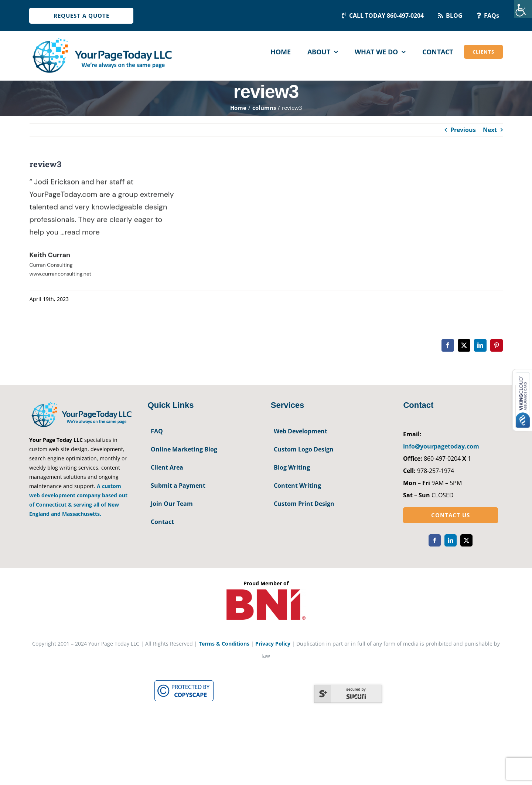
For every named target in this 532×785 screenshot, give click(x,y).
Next (490, 130)
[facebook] (435, 540)
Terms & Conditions (224, 644)
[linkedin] (451, 540)
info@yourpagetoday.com (441, 446)
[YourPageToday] (102, 38)
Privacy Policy (273, 644)
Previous (463, 130)
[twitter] (466, 540)
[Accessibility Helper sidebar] (523, 9)
